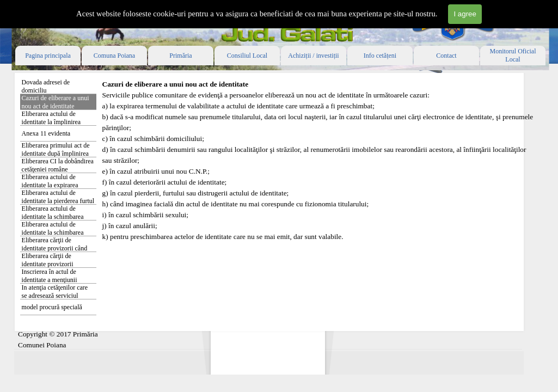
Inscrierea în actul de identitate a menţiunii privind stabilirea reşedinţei (57, 280)
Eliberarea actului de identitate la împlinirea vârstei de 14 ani (51, 122)
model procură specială (52, 307)
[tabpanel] (320, 171)
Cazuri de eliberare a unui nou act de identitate (56, 102)
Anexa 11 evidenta (46, 133)
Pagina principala (48, 56)
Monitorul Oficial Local (513, 55)
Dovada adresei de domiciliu (46, 86)
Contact (446, 56)
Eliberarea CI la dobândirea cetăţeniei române (58, 165)
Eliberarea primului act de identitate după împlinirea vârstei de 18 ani (56, 154)
